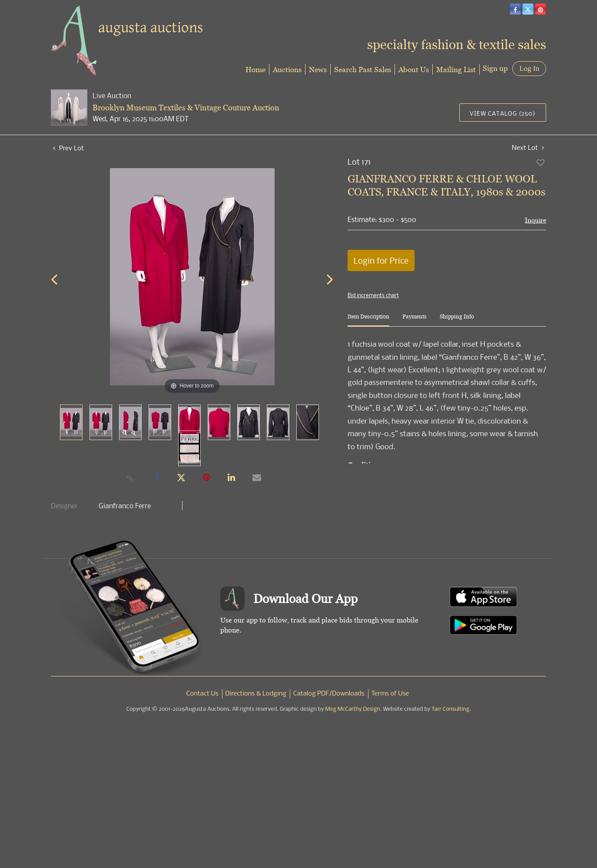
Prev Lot (68, 148)
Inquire (536, 220)
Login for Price (381, 260)
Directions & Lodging (256, 694)
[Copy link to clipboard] (131, 478)
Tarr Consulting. (451, 709)
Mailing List (456, 69)
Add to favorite (541, 162)
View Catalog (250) (502, 113)
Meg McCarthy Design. (354, 709)
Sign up (495, 68)
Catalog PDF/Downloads (329, 694)
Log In (529, 68)
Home (255, 69)
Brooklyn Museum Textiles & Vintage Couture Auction (186, 108)
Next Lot (528, 147)
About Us (414, 69)
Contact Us (202, 694)
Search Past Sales (363, 69)
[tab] (368, 320)
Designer (64, 506)
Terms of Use (390, 694)
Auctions (287, 69)
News (318, 69)
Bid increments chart (373, 295)
